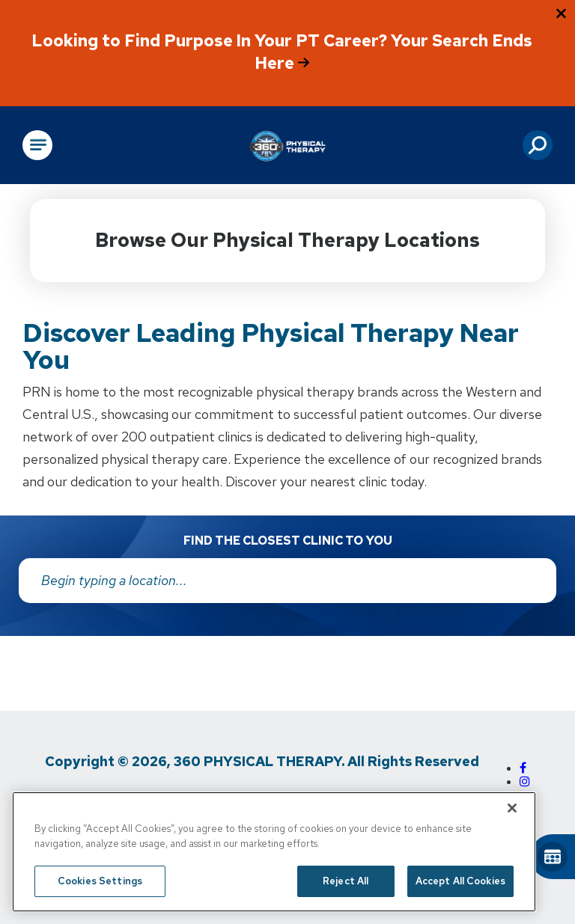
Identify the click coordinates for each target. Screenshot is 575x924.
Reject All (346, 881)
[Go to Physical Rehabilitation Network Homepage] (287, 145)
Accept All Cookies (460, 881)
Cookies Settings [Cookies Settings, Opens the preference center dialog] (100, 881)
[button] (538, 145)
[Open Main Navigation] (37, 145)
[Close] (512, 808)
